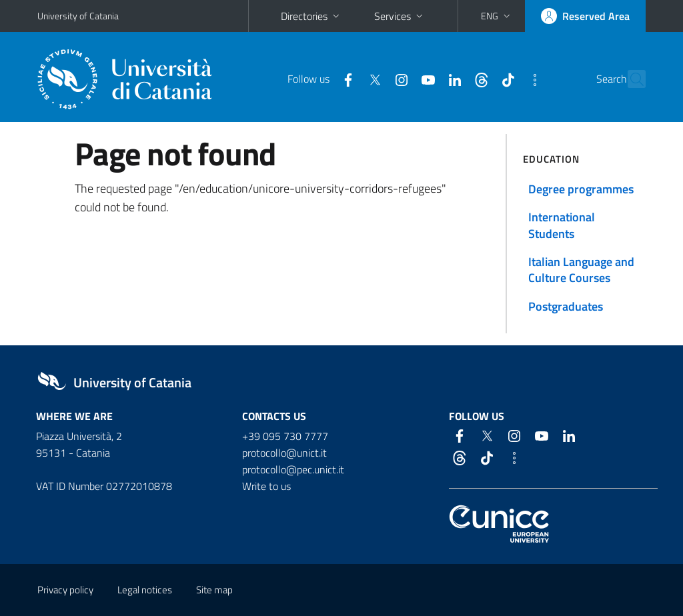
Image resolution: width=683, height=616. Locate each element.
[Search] (638, 79)
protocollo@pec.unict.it (293, 469)
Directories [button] (311, 16)
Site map (214, 590)
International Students (562, 225)
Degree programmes (581, 189)
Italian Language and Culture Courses (581, 270)
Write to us (266, 486)
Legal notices (145, 590)
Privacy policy (65, 590)
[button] (497, 16)
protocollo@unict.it (284, 453)
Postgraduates (566, 306)
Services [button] (400, 16)
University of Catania (78, 16)
